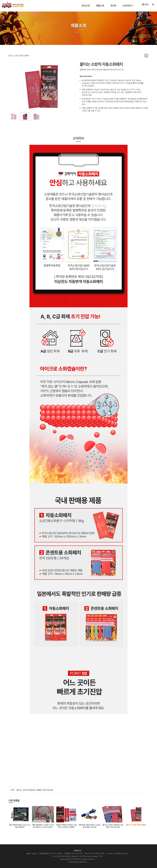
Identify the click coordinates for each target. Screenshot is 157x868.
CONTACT (125, 6)
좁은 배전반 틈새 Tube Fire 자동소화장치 (20, 826)
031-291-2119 (77, 853)
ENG (144, 6)
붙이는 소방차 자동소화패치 (136, 825)
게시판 (111, 6)
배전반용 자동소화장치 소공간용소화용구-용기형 (90, 826)
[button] (73, 86)
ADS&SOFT (82, 862)
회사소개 (83, 6)
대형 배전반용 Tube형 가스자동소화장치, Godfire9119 (43, 826)
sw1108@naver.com (121, 853)
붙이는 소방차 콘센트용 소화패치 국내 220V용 (35, 790)
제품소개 (97, 6)
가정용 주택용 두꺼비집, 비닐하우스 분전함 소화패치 (66, 826)
